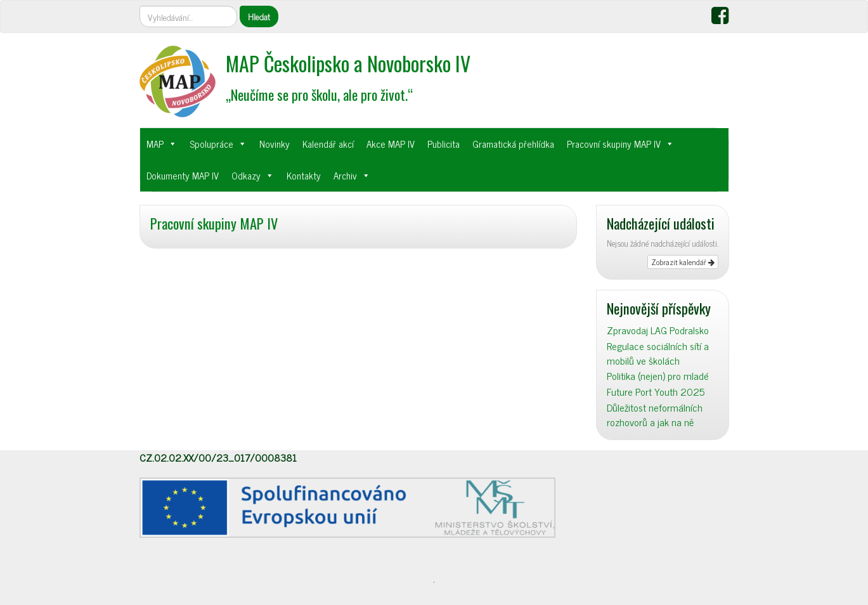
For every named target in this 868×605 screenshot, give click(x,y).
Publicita (444, 144)
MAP (155, 144)
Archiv (345, 175)
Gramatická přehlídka (513, 144)
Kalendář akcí (328, 144)
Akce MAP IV (391, 144)
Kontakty (304, 175)
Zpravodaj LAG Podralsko (658, 330)
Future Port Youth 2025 (656, 392)
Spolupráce (211, 144)
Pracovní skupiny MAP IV (614, 144)
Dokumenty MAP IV (183, 175)
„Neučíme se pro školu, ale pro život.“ (319, 94)
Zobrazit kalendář (683, 262)
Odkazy (246, 175)
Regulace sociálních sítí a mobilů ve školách (658, 353)
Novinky (275, 144)
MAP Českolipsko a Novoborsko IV (348, 63)
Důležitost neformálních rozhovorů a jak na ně (655, 415)
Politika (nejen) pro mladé (658, 376)
